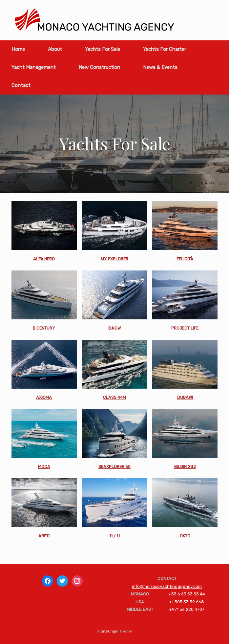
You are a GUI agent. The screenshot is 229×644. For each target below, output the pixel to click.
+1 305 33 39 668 (187, 602)
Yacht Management (34, 67)
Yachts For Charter (165, 49)
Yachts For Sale (103, 49)
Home (18, 49)
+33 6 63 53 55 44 (187, 594)
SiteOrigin (110, 631)
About (55, 49)
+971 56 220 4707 (187, 609)
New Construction (99, 67)
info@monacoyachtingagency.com (167, 586)
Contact (21, 85)
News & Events (160, 67)
